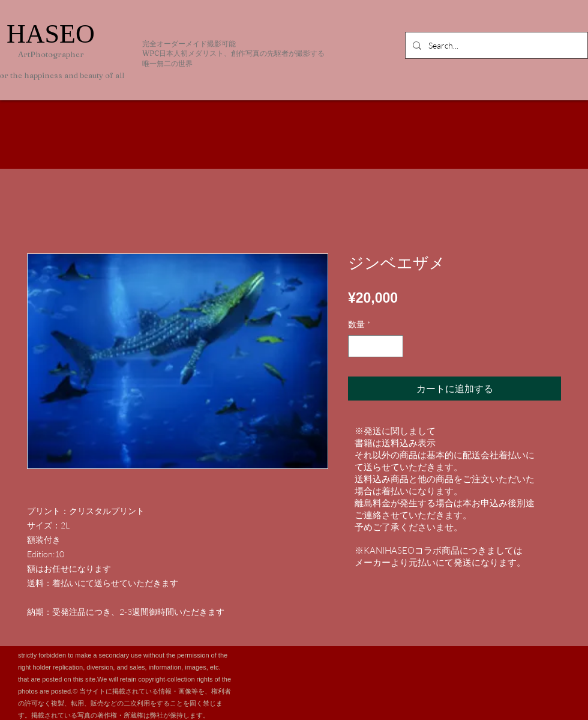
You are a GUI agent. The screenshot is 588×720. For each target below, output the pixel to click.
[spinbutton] (376, 346)
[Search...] (495, 45)
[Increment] (394, 346)
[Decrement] (357, 346)
